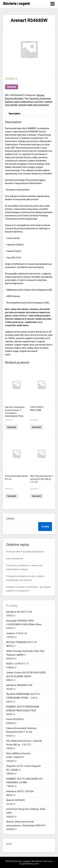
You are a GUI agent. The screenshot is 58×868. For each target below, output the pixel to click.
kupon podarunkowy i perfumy (29, 102)
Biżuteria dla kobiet (14, 98)
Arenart (40, 95)
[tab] (15, 114)
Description (15, 114)
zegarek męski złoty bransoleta (34, 105)
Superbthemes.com (29, 864)
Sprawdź (12, 87)
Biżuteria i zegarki (16, 4)
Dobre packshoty (15, 559)
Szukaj (10, 519)
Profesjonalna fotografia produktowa (25, 552)
